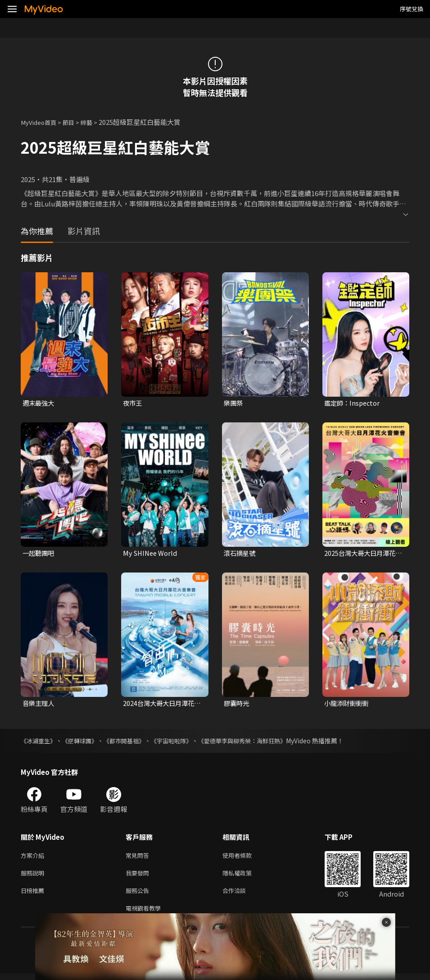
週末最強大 (39, 403)
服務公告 (139, 895)
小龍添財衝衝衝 (348, 704)
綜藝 (95, 122)
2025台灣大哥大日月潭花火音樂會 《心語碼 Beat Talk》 (362, 554)
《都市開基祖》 (131, 742)
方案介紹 (34, 857)
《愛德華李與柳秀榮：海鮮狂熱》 (257, 742)
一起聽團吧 (39, 554)
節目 (75, 122)
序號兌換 (412, 9)
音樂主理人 (39, 704)
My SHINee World (151, 554)
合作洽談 (241, 895)
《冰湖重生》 (40, 742)
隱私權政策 (245, 876)
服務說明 (34, 876)
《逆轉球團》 (84, 742)
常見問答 (139, 857)
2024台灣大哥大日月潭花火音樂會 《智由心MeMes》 (161, 705)
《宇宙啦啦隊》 (181, 742)
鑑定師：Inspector (353, 403)
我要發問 (139, 876)
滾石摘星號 (241, 554)
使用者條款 (245, 857)
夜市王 (133, 403)
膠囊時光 (237, 704)
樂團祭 (234, 403)
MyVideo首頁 (41, 122)
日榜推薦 (34, 895)
